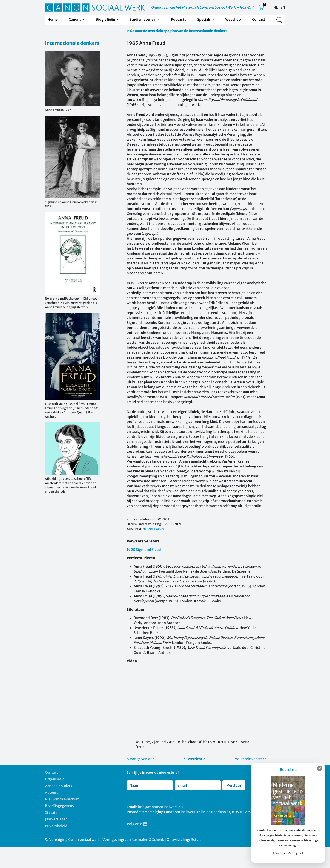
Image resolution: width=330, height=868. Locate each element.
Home (53, 19)
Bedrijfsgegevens (59, 806)
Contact (259, 19)
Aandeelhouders (59, 786)
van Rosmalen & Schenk (144, 840)
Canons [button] (75, 19)
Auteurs (52, 792)
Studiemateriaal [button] (143, 19)
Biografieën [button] (106, 19)
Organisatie (55, 779)
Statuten (52, 812)
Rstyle (196, 840)
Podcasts (179, 19)
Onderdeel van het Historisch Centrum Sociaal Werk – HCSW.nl (202, 7)
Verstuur (234, 785)
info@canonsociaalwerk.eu (160, 807)
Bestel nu (288, 770)
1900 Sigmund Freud (144, 550)
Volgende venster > (251, 759)
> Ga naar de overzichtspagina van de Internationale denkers (177, 31)
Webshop (233, 19)
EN (283, 7)
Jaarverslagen (56, 819)
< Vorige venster (140, 759)
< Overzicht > (194, 759)
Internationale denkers (72, 43)
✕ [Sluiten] (320, 768)
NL (276, 7)
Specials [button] (204, 19)
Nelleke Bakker (153, 529)
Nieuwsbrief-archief (62, 799)
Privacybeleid (56, 826)
